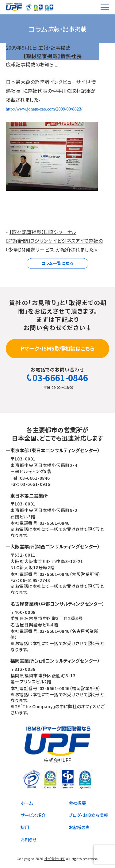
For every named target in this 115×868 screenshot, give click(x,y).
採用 (25, 827)
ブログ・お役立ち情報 (88, 815)
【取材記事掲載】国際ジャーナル (43, 232)
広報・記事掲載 (54, 47)
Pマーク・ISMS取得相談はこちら (57, 348)
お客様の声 (79, 827)
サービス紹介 (33, 815)
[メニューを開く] (105, 7)
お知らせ (29, 840)
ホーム (27, 803)
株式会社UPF (54, 859)
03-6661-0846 (57, 378)
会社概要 (77, 803)
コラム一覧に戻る (57, 263)
